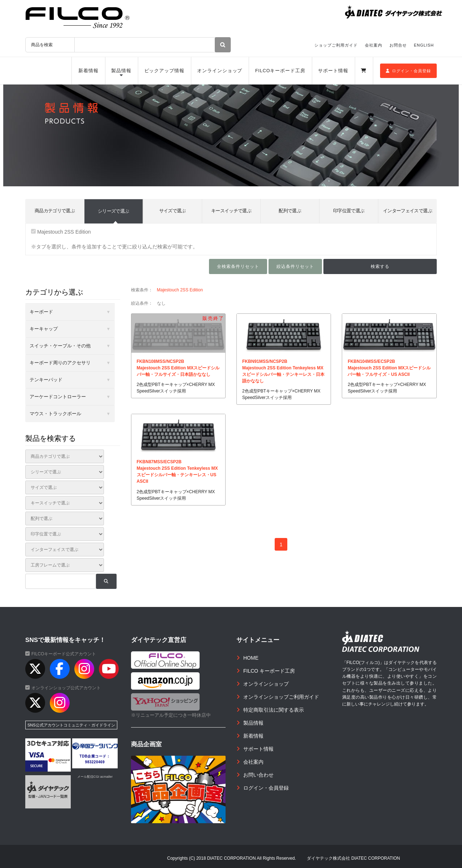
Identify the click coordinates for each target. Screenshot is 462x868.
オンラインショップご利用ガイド (281, 697)
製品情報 (121, 71)
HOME (251, 658)
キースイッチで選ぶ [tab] (231, 211)
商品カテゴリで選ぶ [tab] (55, 211)
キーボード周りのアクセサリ (60, 363)
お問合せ (398, 45)
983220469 (95, 762)
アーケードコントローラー (58, 397)
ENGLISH (424, 45)
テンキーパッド (46, 380)
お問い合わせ (258, 775)
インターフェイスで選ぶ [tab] (407, 211)
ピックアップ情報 (164, 71)
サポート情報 (333, 71)
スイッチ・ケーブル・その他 (60, 346)
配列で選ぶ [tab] (290, 211)
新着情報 (88, 71)
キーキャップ (44, 329)
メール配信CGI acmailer (95, 777)
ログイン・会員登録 (408, 71)
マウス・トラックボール (55, 414)
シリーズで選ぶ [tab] (113, 211)
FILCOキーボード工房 (280, 71)
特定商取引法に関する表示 (274, 710)
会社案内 (374, 45)
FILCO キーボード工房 (269, 671)
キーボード (41, 312)
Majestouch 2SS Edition (61, 232)
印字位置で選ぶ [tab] (349, 211)
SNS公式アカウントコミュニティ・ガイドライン (71, 725)
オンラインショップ (220, 71)
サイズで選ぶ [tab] (173, 211)
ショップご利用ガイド (336, 45)
